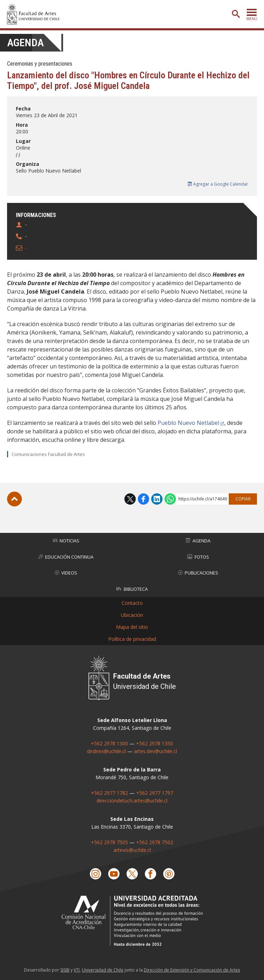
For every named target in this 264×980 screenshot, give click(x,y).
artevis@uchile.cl (132, 850)
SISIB (65, 970)
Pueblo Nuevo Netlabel (188, 423)
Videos (66, 573)
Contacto (132, 603)
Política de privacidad (132, 639)
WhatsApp (170, 499)
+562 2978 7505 (109, 842)
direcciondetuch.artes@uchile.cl (132, 801)
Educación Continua (66, 557)
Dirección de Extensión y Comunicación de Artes (192, 970)
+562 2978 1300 (109, 743)
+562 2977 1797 (155, 793)
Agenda (25, 43)
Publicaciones (198, 573)
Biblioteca (132, 589)
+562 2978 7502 (155, 842)
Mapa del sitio (132, 627)
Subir (14, 499)
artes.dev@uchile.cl (155, 751)
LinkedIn (157, 499)
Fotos (198, 557)
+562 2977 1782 (109, 793)
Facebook (143, 499)
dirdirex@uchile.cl (106, 751)
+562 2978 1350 (155, 743)
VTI (77, 970)
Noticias (66, 541)
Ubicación (132, 615)
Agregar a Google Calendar (218, 184)
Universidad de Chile (103, 970)
